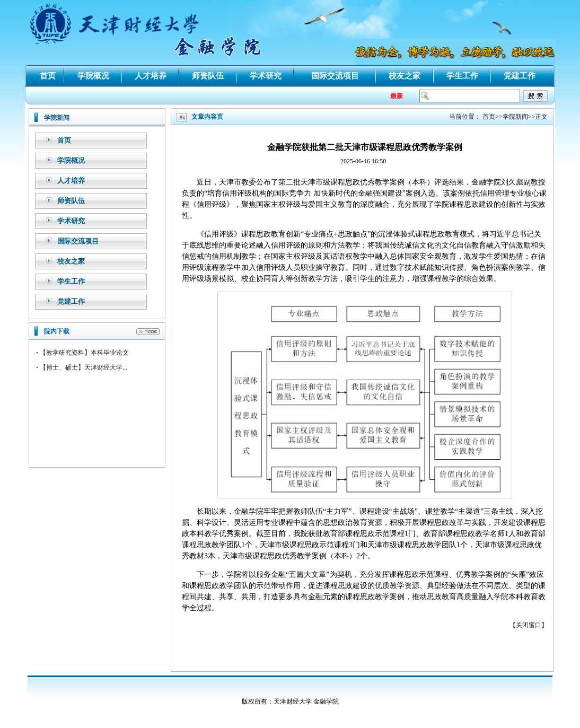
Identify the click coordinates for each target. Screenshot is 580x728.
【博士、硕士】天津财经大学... (84, 367)
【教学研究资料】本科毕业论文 (84, 353)
